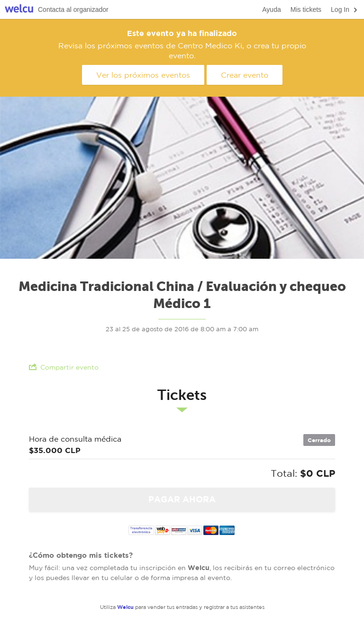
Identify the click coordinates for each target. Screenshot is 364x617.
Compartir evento (64, 367)
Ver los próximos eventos (143, 75)
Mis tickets (306, 9)
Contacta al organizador (73, 9)
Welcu (19, 10)
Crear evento (245, 75)
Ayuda (271, 9)
